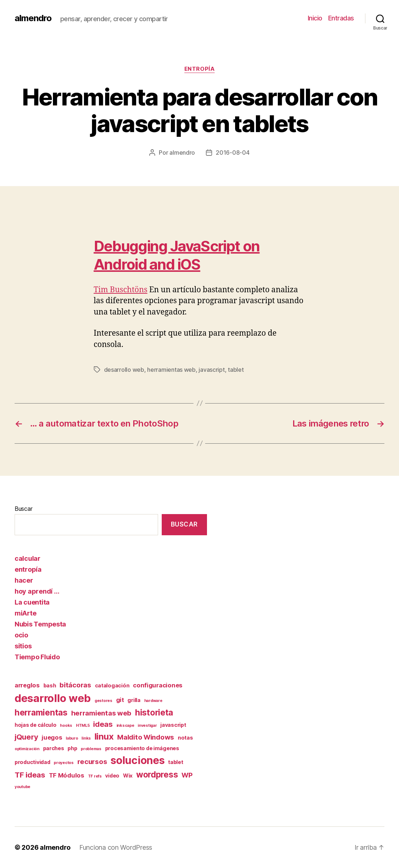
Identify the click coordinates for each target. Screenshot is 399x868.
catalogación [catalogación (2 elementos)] (112, 685)
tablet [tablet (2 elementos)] (175, 762)
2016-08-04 (233, 153)
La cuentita (32, 602)
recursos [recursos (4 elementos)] (92, 762)
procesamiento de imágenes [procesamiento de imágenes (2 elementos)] (142, 748)
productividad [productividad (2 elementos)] (32, 762)
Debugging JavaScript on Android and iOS (177, 255)
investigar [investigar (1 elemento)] (147, 726)
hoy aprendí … (37, 591)
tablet (236, 370)
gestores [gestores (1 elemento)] (103, 701)
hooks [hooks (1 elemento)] (66, 726)
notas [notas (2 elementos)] (185, 738)
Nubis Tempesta (40, 624)
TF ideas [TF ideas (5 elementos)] (30, 775)
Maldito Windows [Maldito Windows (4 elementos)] (146, 737)
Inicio (315, 18)
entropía (199, 69)
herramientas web (171, 370)
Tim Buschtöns (121, 290)
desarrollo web (124, 370)
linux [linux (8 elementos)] (104, 736)
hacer (24, 580)
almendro (33, 18)
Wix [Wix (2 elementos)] (128, 776)
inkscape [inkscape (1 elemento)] (125, 726)
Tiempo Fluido (37, 657)
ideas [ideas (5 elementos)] (103, 724)
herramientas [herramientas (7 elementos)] (41, 712)
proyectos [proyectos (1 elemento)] (64, 763)
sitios (23, 646)
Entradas (341, 18)
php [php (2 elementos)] (72, 748)
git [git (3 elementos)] (120, 700)
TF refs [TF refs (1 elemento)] (95, 776)
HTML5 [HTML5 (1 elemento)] (83, 726)
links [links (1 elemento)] (86, 738)
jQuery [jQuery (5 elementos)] (26, 737)
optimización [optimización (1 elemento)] (27, 749)
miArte (25, 613)
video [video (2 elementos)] (112, 776)
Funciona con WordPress (116, 847)
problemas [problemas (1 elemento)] (91, 749)
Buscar (23, 509)
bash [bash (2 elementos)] (50, 685)
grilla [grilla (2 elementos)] (134, 700)
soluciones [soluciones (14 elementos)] (137, 760)
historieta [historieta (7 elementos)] (154, 712)
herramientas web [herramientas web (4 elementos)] (101, 713)
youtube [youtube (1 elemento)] (22, 787)
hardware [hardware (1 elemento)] (153, 701)
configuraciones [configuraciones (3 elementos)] (158, 685)
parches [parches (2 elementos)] (54, 748)
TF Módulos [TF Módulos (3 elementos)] (67, 775)
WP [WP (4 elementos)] (187, 775)
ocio (21, 635)
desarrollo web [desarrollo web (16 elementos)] (53, 698)
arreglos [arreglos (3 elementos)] (27, 685)
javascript (212, 370)
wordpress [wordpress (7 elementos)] (157, 774)
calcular (28, 558)
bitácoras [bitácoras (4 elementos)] (75, 685)
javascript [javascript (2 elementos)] (173, 725)
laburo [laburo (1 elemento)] (72, 738)
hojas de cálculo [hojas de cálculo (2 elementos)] (36, 725)
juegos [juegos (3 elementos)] (52, 737)
